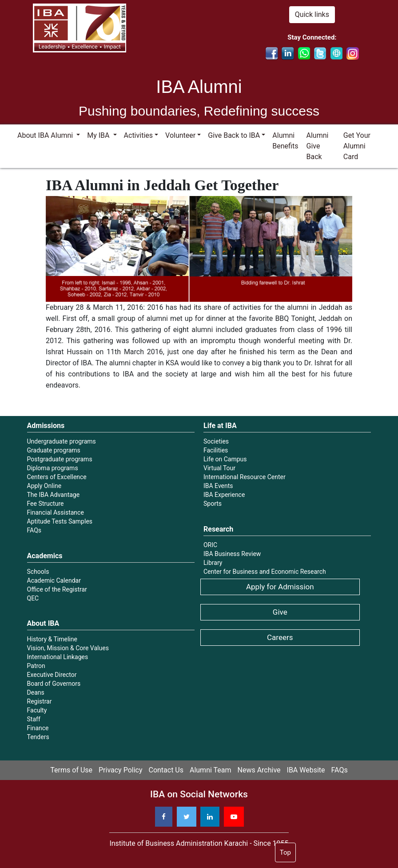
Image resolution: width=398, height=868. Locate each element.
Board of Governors (54, 684)
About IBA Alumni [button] (46, 135)
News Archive (259, 770)
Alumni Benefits (285, 141)
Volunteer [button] (180, 135)
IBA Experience (224, 495)
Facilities (216, 450)
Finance (38, 728)
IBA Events (218, 486)
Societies (216, 441)
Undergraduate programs (62, 441)
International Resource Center (245, 477)
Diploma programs (53, 468)
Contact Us (166, 770)
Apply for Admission (280, 587)
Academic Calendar (54, 580)
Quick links (312, 14)
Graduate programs (54, 450)
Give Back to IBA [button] (234, 135)
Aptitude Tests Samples (60, 521)
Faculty (37, 710)
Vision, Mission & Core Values (68, 648)
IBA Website (306, 770)
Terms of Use (71, 770)
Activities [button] (138, 135)
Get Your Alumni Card (357, 146)
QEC (33, 598)
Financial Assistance (56, 512)
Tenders (38, 737)
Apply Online (44, 486)
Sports (213, 504)
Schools (38, 572)
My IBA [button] (99, 135)
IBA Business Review (232, 554)
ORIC (210, 545)
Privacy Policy (121, 770)
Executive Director (52, 675)
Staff (34, 719)
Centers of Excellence (57, 477)
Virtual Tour (219, 468)
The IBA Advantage (54, 495)
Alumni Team (211, 770)
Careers (280, 637)
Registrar (40, 701)
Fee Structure (46, 504)
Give (280, 612)
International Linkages (58, 657)
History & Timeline (52, 639)
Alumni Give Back (318, 146)
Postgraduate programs (60, 459)
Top (285, 852)
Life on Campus (225, 459)
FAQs (34, 530)
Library (213, 563)
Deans (36, 692)
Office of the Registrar (57, 589)
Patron (36, 666)
